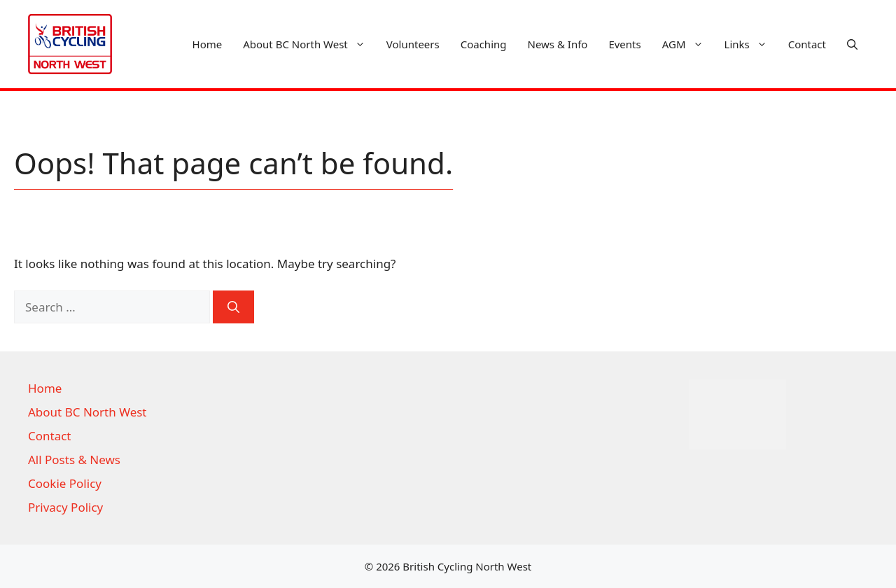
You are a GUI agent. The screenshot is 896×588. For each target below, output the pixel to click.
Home (208, 44)
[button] (852, 44)
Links (751, 44)
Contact (807, 44)
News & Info (558, 44)
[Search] (233, 307)
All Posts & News (74, 460)
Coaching (484, 44)
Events (624, 44)
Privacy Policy (65, 507)
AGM (688, 44)
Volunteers (413, 44)
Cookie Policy (65, 483)
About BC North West (309, 44)
